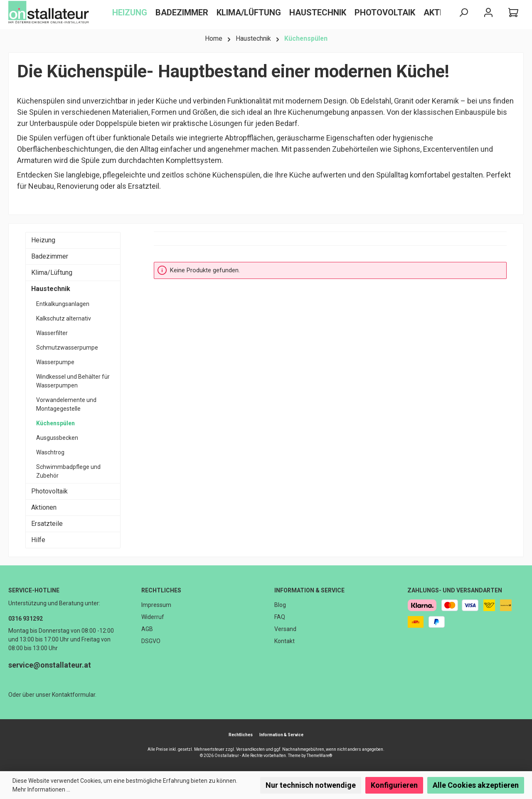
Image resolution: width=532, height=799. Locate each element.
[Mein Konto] (488, 13)
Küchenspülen (55, 423)
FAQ (280, 617)
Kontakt (284, 641)
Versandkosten (250, 749)
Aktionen (44, 507)
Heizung (43, 240)
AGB (147, 629)
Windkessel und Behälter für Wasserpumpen (73, 381)
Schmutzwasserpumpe (67, 348)
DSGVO (151, 641)
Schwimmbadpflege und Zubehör (68, 471)
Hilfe (38, 540)
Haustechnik (51, 289)
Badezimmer (50, 256)
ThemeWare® (319, 756)
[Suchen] (463, 13)
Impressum (156, 605)
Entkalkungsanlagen (63, 304)
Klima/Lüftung (52, 272)
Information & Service (309, 590)
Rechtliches (161, 590)
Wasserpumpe (55, 362)
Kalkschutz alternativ (64, 318)
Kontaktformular (74, 695)
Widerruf (153, 617)
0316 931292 (26, 619)
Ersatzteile (47, 524)
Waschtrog (50, 452)
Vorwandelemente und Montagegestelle (66, 404)
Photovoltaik (49, 491)
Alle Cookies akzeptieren (476, 785)
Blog (280, 605)
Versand (285, 629)
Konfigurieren (394, 785)
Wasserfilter (52, 333)
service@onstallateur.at (50, 665)
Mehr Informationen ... (41, 789)
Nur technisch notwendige (311, 785)
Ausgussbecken (57, 438)
